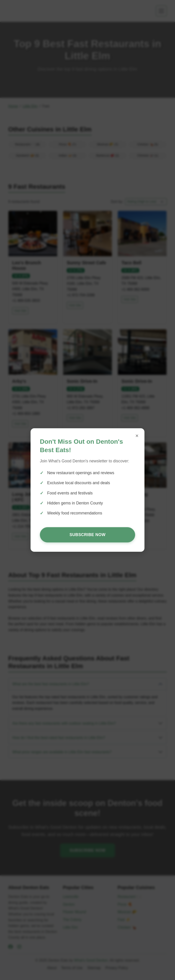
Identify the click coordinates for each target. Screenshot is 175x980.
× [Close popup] (137, 436)
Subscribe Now (87, 535)
